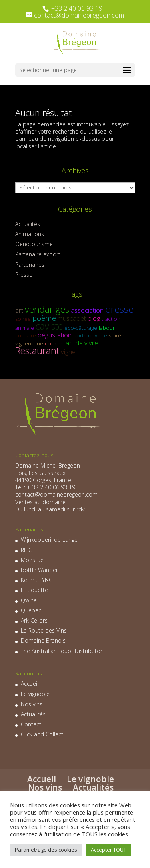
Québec (31, 610)
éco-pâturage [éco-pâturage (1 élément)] (81, 328)
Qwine (29, 600)
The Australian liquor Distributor (62, 651)
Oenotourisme (34, 244)
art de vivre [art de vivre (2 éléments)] (82, 343)
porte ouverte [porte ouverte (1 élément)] (90, 335)
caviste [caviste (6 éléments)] (49, 326)
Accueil (30, 684)
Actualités (28, 224)
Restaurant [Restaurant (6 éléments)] (37, 351)
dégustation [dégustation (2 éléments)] (55, 335)
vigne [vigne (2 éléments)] (68, 352)
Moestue (32, 560)
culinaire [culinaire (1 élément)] (26, 335)
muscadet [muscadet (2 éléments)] (72, 318)
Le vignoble (35, 694)
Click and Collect (42, 734)
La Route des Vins (44, 630)
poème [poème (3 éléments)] (44, 318)
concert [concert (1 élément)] (54, 343)
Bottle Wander (39, 570)
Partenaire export (38, 254)
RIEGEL (30, 550)
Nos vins (32, 704)
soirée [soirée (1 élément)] (23, 319)
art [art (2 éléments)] (19, 310)
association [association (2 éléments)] (87, 310)
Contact (31, 724)
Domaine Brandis (43, 640)
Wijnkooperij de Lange (49, 540)
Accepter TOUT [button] (109, 850)
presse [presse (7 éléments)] (119, 309)
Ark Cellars (34, 620)
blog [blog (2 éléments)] (94, 318)
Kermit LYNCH (39, 580)
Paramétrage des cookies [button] (46, 850)
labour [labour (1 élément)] (107, 328)
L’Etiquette (34, 590)
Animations (30, 234)
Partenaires (30, 265)
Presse (24, 275)
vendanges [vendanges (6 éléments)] (47, 309)
